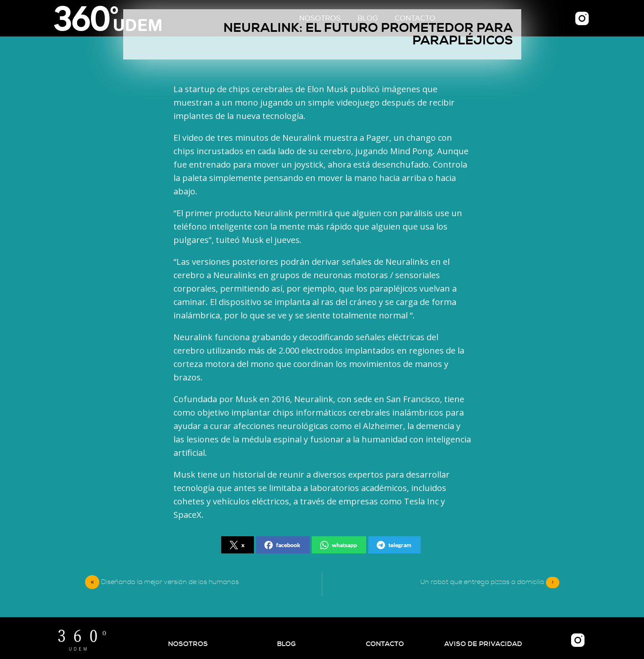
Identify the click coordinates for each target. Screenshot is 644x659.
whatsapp (339, 545)
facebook (282, 545)
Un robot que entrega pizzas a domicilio (490, 583)
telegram (394, 545)
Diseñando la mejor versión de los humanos (170, 582)
